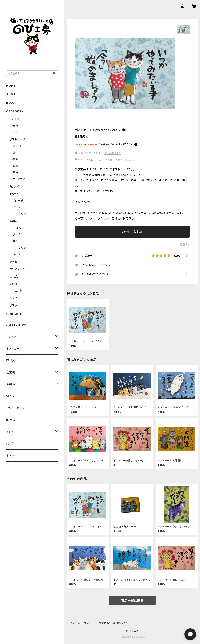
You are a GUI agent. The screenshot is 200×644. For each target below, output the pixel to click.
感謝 (15, 159)
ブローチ (18, 200)
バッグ (16, 254)
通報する (185, 244)
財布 (15, 241)
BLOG (10, 103)
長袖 (15, 125)
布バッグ (15, 186)
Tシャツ (14, 119)
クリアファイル (18, 269)
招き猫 (13, 262)
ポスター (15, 305)
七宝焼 (14, 194)
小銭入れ (18, 228)
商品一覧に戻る (132, 601)
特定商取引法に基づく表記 (114, 623)
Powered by (132, 637)
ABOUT (12, 94)
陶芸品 (14, 276)
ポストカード (17, 139)
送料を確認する (112, 153)
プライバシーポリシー (81, 623)
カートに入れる (132, 232)
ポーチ (17, 234)
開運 (15, 166)
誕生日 (17, 146)
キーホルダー (21, 214)
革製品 (14, 221)
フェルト (17, 290)
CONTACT (14, 314)
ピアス (17, 207)
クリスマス (19, 179)
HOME (11, 86)
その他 (13, 284)
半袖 (15, 132)
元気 (15, 172)
